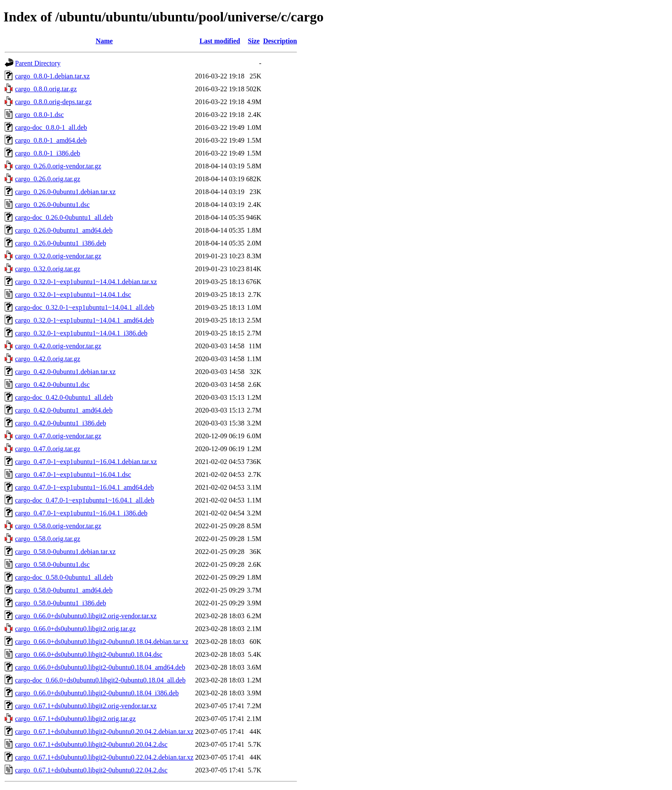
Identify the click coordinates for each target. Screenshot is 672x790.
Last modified (220, 41)
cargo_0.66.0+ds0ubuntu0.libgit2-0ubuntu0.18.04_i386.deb (97, 693)
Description (280, 41)
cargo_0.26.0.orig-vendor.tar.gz (58, 166)
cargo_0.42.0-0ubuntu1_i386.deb (61, 423)
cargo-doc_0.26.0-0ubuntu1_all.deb (64, 217)
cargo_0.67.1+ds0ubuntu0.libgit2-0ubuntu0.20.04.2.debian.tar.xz (104, 732)
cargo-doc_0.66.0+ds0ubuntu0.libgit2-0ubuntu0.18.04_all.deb (100, 680)
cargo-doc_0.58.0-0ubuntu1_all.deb (64, 577)
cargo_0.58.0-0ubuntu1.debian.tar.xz (65, 552)
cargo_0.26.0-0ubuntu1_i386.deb (61, 243)
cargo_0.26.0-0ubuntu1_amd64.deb (64, 230)
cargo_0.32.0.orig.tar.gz (48, 269)
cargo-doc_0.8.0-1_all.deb (51, 127)
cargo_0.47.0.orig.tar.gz (48, 449)
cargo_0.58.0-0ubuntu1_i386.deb (61, 603)
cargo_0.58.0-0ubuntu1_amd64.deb (64, 590)
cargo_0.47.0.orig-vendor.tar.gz (58, 436)
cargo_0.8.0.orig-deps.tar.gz (53, 102)
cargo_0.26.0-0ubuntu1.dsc (52, 205)
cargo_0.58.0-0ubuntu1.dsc (52, 564)
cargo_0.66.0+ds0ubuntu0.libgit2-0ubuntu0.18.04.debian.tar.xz (102, 642)
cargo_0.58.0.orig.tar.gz (48, 539)
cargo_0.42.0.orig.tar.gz (48, 359)
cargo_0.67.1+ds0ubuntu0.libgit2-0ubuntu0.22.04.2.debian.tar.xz (104, 757)
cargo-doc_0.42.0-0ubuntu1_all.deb (64, 397)
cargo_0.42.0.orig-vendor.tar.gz (58, 346)
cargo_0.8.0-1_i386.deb (48, 153)
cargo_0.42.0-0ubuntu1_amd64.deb (64, 410)
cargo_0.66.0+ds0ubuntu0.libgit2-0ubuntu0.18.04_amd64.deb (100, 667)
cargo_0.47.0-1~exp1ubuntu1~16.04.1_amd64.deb (84, 487)
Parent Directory (38, 63)
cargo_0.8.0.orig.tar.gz (46, 89)
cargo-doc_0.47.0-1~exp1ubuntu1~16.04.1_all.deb (85, 500)
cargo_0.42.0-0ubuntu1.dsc (52, 385)
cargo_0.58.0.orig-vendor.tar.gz (58, 526)
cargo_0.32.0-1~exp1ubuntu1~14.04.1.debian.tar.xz (86, 282)
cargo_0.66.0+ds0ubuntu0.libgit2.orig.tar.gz (75, 629)
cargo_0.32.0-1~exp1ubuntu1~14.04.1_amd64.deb (84, 320)
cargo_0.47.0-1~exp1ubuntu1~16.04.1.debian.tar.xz (86, 462)
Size (254, 41)
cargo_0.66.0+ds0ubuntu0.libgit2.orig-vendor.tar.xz (86, 616)
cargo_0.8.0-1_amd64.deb (51, 140)
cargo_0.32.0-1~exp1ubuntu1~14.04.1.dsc (73, 295)
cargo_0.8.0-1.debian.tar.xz (52, 76)
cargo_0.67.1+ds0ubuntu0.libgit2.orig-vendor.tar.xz (86, 706)
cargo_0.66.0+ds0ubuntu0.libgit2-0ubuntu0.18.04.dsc (89, 654)
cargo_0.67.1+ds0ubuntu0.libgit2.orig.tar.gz (75, 719)
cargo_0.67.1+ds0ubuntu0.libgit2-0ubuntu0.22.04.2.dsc (91, 770)
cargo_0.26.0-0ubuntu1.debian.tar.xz (65, 192)
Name (104, 41)
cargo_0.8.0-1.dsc (39, 115)
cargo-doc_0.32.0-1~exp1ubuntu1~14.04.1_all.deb (85, 307)
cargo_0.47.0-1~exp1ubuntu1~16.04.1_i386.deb (81, 513)
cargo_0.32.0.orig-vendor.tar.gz (58, 256)
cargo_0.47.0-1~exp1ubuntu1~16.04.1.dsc (73, 474)
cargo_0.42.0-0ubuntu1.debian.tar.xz (65, 372)
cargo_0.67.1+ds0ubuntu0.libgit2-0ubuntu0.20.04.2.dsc (91, 744)
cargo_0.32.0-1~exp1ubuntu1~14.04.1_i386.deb (81, 333)
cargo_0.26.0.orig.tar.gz (48, 179)
